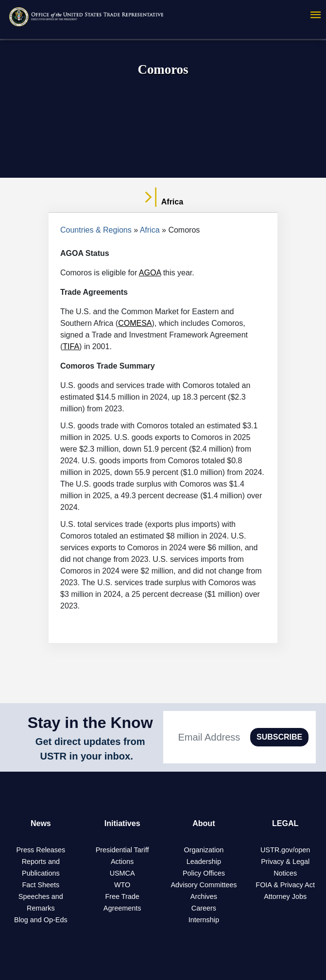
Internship (204, 920)
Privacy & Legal (285, 862)
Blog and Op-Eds (41, 920)
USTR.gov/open (285, 850)
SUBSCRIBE (279, 737)
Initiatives (122, 823)
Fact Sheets (41, 885)
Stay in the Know (90, 723)
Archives (204, 896)
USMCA (122, 873)
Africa (150, 230)
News (41, 823)
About (204, 823)
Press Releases (41, 850)
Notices (285, 873)
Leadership (204, 862)
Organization (204, 850)
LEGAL (285, 823)
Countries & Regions (96, 230)
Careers (204, 908)
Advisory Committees (204, 885)
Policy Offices (204, 873)
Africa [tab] (163, 202)
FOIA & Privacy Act (285, 885)
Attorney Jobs (285, 896)
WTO (122, 885)
